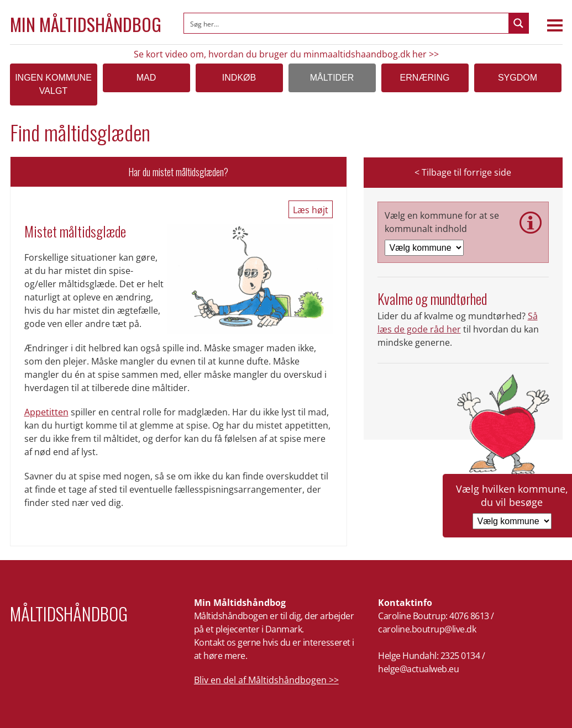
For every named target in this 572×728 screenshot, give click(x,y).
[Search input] (347, 23)
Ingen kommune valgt (53, 84)
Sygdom (518, 78)
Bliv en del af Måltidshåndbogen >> (266, 680)
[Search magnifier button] (518, 23)
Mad (146, 78)
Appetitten (46, 412)
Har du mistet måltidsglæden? (178, 172)
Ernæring (425, 78)
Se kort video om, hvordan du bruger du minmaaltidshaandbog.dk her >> (286, 54)
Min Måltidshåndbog (86, 24)
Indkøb (239, 78)
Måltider (332, 78)
